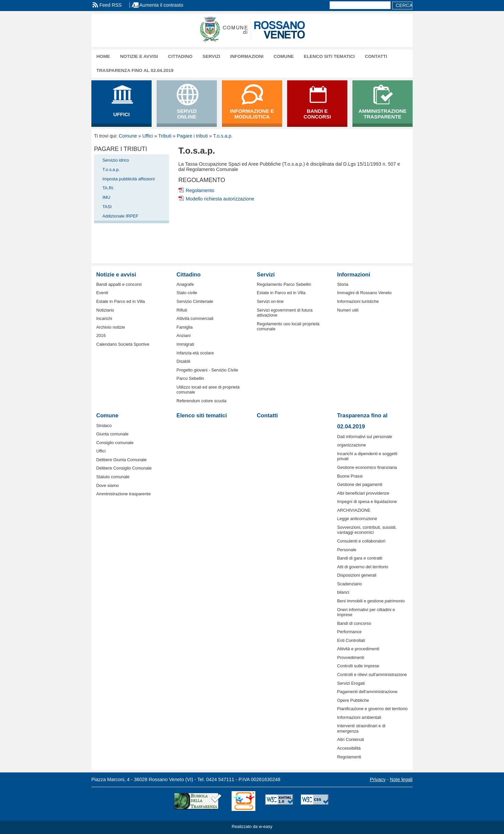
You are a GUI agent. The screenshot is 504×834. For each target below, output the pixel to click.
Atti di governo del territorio (363, 567)
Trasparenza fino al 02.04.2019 (135, 70)
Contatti (376, 56)
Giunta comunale (112, 434)
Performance (349, 632)
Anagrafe (185, 284)
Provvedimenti (351, 657)
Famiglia (184, 327)
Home (103, 56)
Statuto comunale (113, 477)
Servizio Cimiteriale (195, 301)
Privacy (378, 779)
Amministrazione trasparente (123, 494)
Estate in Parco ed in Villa (120, 301)
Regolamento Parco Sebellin (284, 284)
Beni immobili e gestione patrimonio (371, 601)
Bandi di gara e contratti (360, 558)
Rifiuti (182, 310)
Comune (283, 56)
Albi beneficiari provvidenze (363, 493)
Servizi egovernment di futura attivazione (284, 313)
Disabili (183, 361)
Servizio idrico (116, 160)
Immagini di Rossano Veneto (364, 293)
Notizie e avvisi (139, 56)
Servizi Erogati (351, 683)
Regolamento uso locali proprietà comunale (288, 326)
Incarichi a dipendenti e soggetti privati (367, 456)
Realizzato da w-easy (252, 826)
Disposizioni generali (357, 575)
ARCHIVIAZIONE (354, 510)
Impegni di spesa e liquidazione (367, 502)
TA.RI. (108, 188)
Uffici (148, 136)
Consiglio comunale (115, 443)
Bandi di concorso (354, 623)
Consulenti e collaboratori (361, 541)
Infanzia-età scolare (195, 353)
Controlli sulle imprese (358, 666)
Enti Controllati (351, 640)
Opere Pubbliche (353, 700)
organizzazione (351, 445)
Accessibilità (349, 748)
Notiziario (105, 310)
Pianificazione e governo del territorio (372, 709)
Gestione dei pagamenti (360, 484)
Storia (343, 284)
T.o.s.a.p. (223, 136)
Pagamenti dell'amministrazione (367, 692)
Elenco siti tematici (329, 56)
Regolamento (200, 190)
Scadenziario (349, 584)
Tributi (165, 136)
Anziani (183, 336)
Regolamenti (349, 757)
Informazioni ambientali (359, 717)
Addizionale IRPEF (120, 216)
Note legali (401, 779)
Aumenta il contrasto (161, 5)
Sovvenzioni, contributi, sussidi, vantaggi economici (367, 530)
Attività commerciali (195, 318)
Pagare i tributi (192, 136)
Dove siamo (107, 485)
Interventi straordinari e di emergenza (361, 728)
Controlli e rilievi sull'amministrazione (372, 675)
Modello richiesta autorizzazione (220, 199)
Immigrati (185, 344)
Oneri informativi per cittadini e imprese (366, 612)
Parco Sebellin (190, 378)
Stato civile (187, 293)
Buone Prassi (350, 476)
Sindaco (104, 426)
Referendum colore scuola (201, 401)
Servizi (211, 56)
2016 (101, 336)
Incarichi (104, 318)
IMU (106, 197)
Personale (347, 550)
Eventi (102, 293)
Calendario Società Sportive (123, 344)
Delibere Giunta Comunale (121, 460)
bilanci (343, 592)
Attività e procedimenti (358, 649)
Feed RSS (110, 5)
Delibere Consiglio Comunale (124, 468)
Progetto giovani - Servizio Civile (207, 370)
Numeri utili (348, 310)
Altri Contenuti (350, 739)
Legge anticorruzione (357, 519)
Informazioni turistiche (358, 301)
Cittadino (180, 56)
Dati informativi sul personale (364, 437)
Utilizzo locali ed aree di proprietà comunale (208, 390)
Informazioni (247, 56)
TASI (107, 207)
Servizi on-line (270, 301)
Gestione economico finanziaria (367, 467)
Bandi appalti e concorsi (119, 284)
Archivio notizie (110, 327)
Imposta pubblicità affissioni (129, 179)
